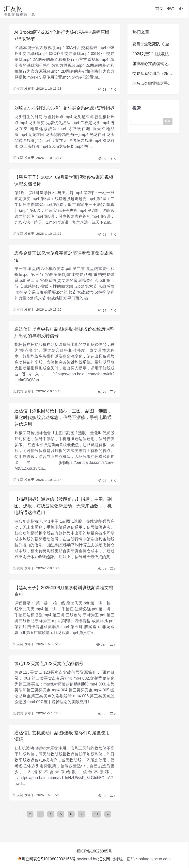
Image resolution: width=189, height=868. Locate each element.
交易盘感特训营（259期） (155, 74)
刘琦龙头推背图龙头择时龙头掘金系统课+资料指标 (64, 108)
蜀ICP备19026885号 (94, 851)
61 (96, 814)
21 (102, 569)
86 (102, 714)
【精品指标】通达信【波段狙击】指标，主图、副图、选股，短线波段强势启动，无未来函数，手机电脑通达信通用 (63, 506)
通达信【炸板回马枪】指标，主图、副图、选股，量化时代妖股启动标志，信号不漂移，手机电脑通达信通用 (63, 417)
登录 (171, 8)
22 (102, 235)
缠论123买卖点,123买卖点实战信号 (49, 664)
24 (102, 310)
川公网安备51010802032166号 (47, 859)
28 (102, 90)
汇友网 (13, 9)
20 (102, 159)
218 (101, 645)
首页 (159, 8)
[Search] (148, 121)
